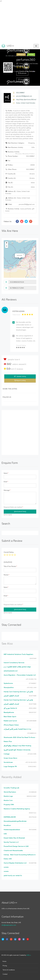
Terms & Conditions (9, 970)
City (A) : (20, 187)
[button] (24, 255)
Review (7, 575)
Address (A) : (18, 199)
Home (4, 961)
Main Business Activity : (20, 147)
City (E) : (20, 183)
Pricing (5, 966)
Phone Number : (20, 156)
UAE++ (29, 955)
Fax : (8, 161)
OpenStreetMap (33, 277)
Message (7, 490)
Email (6, 482)
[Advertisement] (20, 22)
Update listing (21, 376)
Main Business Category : (20, 143)
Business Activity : (20, 152)
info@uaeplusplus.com (9, 925)
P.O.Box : (20, 165)
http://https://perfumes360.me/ (26, 100)
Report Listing (21, 380)
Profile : (20, 125)
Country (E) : (20, 174)
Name (6, 473)
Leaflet (27, 277)
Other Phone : (20, 169)
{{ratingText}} (8, 562)
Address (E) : (18, 192)
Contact (5, 974)
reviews (19, 369)
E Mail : (20, 204)
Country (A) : (20, 178)
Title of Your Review (10, 566)
